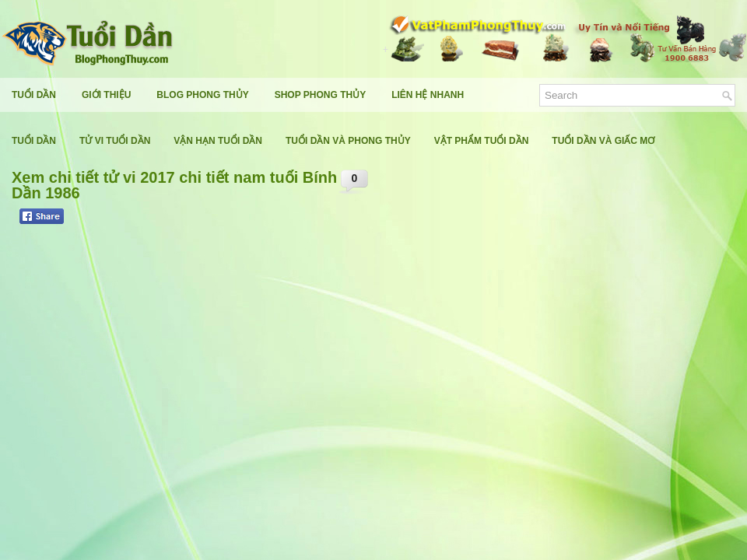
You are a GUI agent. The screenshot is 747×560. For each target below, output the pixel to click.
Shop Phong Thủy (320, 95)
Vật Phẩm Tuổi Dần (482, 141)
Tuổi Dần (34, 95)
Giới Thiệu (106, 95)
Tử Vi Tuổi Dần (115, 141)
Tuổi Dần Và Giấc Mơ (603, 141)
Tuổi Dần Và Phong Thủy (348, 141)
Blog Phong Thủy (202, 95)
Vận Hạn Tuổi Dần (218, 141)
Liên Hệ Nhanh (428, 95)
